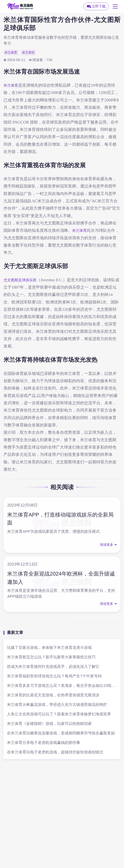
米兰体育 (12, 53)
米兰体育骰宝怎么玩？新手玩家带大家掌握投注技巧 (51, 658)
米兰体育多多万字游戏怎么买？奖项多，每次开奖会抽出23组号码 (62, 686)
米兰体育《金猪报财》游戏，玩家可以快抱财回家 (49, 724)
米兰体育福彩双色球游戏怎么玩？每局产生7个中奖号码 (54, 677)
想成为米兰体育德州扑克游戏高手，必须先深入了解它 (53, 667)
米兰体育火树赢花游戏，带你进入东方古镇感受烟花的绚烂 (57, 705)
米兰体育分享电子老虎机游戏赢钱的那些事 (44, 743)
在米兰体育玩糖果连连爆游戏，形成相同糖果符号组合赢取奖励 (61, 734)
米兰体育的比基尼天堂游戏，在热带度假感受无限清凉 (53, 696)
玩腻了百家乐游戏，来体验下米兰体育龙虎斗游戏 (49, 648)
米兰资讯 (31, 53)
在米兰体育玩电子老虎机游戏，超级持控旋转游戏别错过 (55, 753)
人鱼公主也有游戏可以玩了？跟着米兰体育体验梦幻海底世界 (59, 715)
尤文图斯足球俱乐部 (22, 280)
